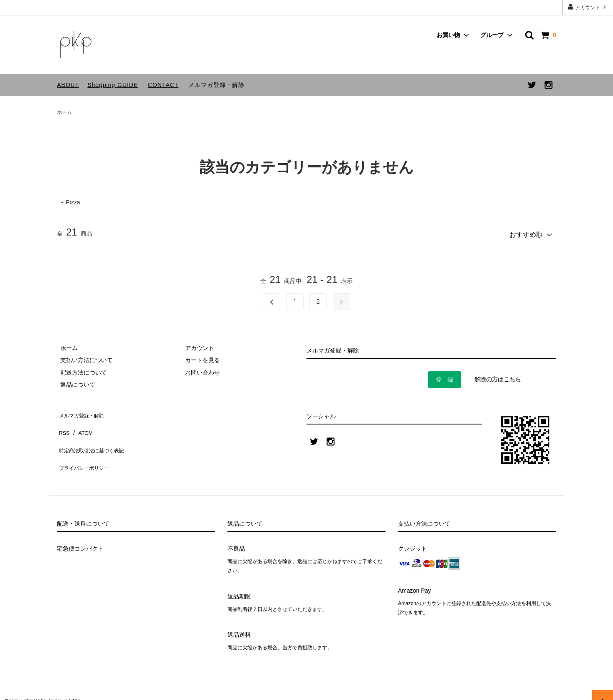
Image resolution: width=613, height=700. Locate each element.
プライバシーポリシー (86, 447)
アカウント (588, 7)
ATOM (82, 422)
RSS (63, 422)
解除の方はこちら (498, 376)
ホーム (64, 112)
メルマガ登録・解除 (216, 85)
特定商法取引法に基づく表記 (95, 435)
